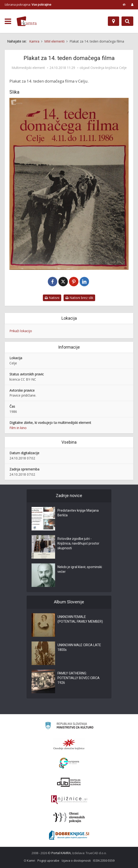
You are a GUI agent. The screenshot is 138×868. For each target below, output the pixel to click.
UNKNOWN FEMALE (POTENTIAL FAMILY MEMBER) (80, 619)
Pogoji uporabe (48, 860)
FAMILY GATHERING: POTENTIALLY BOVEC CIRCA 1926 (79, 678)
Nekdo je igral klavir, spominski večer (80, 569)
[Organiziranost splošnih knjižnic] (69, 744)
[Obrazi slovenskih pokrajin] (69, 817)
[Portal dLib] (69, 782)
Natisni (52, 298)
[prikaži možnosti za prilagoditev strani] (124, 4)
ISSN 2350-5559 (104, 860)
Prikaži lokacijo (21, 331)
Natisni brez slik (79, 298)
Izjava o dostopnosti (76, 860)
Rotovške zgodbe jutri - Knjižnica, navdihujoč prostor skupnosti (78, 543)
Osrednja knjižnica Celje (109, 68)
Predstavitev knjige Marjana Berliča (78, 513)
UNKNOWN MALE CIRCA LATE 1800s (79, 647)
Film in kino (18, 428)
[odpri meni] (8, 21)
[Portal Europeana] (69, 763)
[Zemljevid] (114, 21)
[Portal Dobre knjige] (69, 835)
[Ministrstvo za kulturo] (69, 726)
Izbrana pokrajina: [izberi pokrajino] (28, 4)
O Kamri (29, 860)
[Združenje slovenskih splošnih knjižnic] (69, 800)
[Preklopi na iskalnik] (127, 21)
